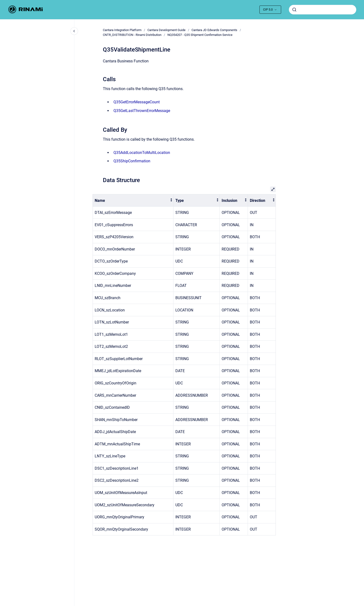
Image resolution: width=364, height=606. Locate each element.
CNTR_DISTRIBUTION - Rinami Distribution (132, 35)
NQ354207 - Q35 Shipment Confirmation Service (200, 35)
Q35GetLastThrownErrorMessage (142, 111)
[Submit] (294, 10)
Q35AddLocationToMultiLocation (142, 153)
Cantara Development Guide (166, 30)
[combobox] (323, 10)
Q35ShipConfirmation (132, 161)
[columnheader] (133, 201)
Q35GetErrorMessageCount (137, 102)
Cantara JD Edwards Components (214, 30)
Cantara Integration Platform (122, 30)
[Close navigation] (74, 31)
